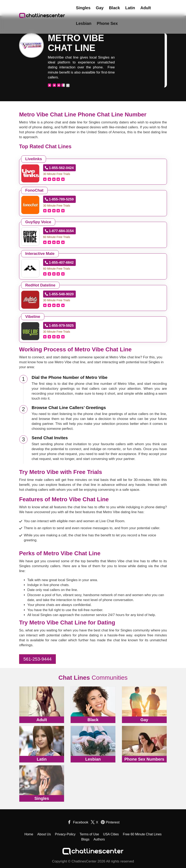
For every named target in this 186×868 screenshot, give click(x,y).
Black (114, 8)
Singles (83, 8)
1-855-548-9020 (61, 294)
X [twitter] (97, 822)
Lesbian (84, 23)
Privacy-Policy (65, 834)
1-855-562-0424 (61, 168)
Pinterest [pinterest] (113, 822)
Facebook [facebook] (81, 822)
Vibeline (33, 317)
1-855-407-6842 (61, 263)
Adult (146, 8)
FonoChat (34, 190)
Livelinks (34, 159)
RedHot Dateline (40, 285)
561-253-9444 (37, 659)
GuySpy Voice (38, 222)
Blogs (85, 839)
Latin (130, 8)
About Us (44, 834)
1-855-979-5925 (61, 326)
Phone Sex (107, 23)
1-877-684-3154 (61, 231)
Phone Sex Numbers (144, 759)
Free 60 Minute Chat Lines (142, 834)
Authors (99, 839)
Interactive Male (40, 254)
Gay (100, 8)
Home (29, 834)
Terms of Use (89, 834)
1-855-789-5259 (61, 199)
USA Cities (111, 834)
